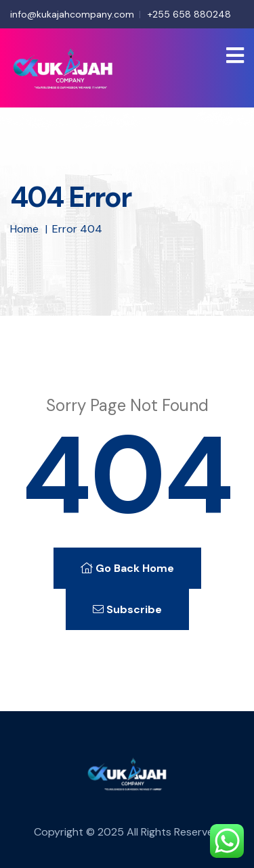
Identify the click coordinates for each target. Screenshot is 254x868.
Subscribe (127, 609)
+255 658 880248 (189, 14)
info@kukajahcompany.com (72, 14)
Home (24, 229)
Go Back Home (127, 568)
